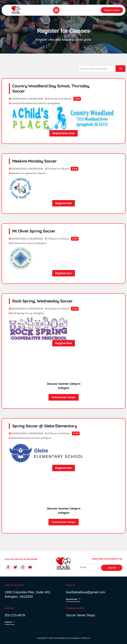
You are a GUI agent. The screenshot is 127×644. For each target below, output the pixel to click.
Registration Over (64, 133)
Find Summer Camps (64, 397)
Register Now (64, 203)
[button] (56, 10)
